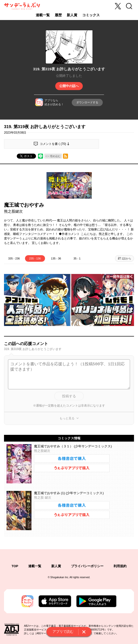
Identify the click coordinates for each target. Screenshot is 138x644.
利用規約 (120, 566)
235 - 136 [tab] (35, 258)
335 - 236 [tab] (14, 258)
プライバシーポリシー (87, 566)
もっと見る (67, 418)
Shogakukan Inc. (60, 577)
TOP (15, 566)
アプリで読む (63, 631)
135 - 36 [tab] (56, 258)
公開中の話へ (69, 86)
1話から (126, 258)
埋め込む (55, 156)
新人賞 (72, 15)
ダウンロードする (87, 102)
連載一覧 (43, 15)
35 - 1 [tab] (77, 258)
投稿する (69, 396)
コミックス (91, 15)
